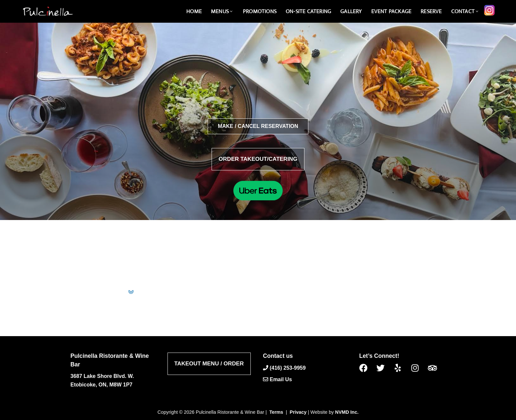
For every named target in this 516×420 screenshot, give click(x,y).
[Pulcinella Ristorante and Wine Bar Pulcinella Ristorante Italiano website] (48, 11)
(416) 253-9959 (287, 368)
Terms (276, 412)
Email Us (281, 379)
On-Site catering (308, 11)
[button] (231, 11)
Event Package (391, 11)
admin (240, 264)
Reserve (431, 11)
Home (194, 11)
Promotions (260, 11)
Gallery (351, 11)
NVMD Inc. (347, 412)
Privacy (298, 412)
